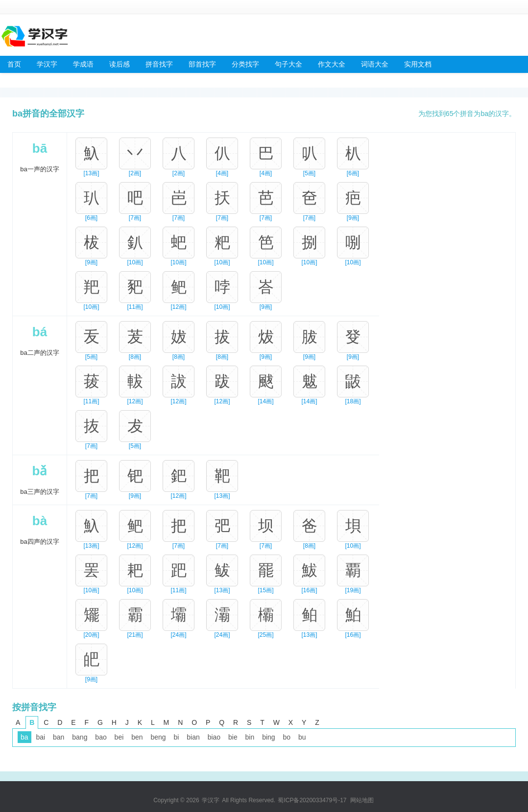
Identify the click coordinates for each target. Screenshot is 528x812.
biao (214, 737)
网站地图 (362, 800)
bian (193, 737)
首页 (14, 64)
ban (59, 737)
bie (233, 737)
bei (119, 737)
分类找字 (245, 64)
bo (287, 737)
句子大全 (288, 64)
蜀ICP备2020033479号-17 (312, 800)
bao (101, 737)
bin (250, 737)
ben (137, 737)
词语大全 (375, 64)
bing (268, 737)
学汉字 (47, 64)
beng (158, 737)
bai (40, 737)
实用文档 (418, 64)
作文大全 (332, 64)
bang (80, 737)
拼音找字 (159, 64)
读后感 (120, 64)
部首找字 (202, 64)
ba (24, 737)
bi (176, 737)
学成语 (83, 64)
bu (302, 737)
